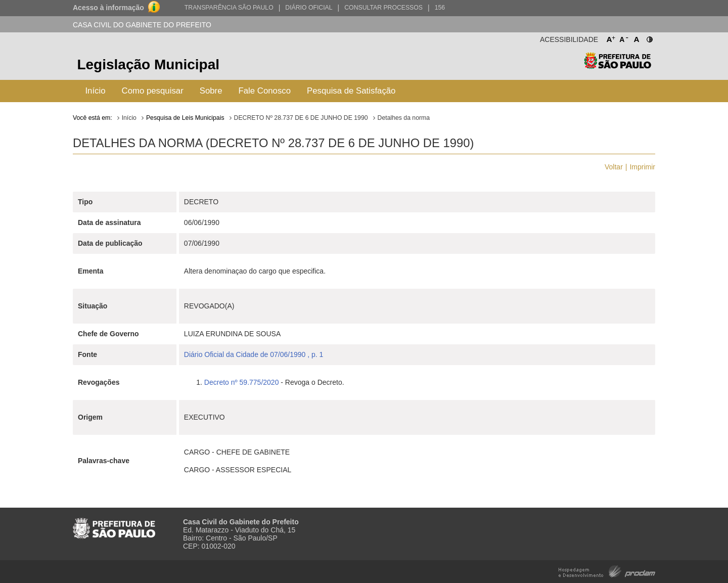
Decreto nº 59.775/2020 (242, 382)
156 (440, 8)
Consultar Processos (383, 8)
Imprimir (642, 167)
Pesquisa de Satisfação (351, 91)
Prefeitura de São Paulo (618, 66)
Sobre (211, 91)
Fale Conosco (265, 91)
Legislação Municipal (148, 64)
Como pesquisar (153, 91)
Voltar (614, 167)
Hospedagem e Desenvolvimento (607, 571)
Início (95, 91)
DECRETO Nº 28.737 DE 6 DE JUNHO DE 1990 (301, 118)
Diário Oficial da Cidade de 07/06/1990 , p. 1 (254, 354)
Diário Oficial (309, 8)
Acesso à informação (108, 8)
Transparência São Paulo (229, 8)
